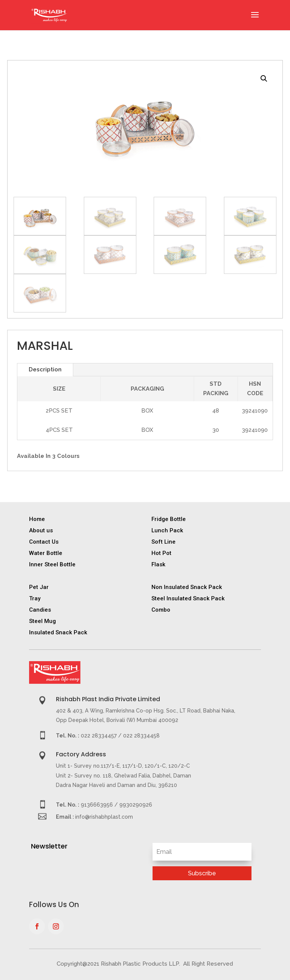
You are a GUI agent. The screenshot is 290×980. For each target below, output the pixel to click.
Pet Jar (39, 587)
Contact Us (44, 542)
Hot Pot (161, 553)
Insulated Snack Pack (58, 632)
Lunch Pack (167, 530)
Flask (158, 564)
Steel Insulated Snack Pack (188, 598)
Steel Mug (42, 621)
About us (41, 530)
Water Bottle (46, 553)
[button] (264, 79)
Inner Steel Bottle (52, 564)
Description (45, 369)
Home (37, 519)
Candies (40, 610)
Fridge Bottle (169, 519)
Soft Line (164, 542)
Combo (161, 610)
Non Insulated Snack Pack (187, 587)
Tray (35, 598)
